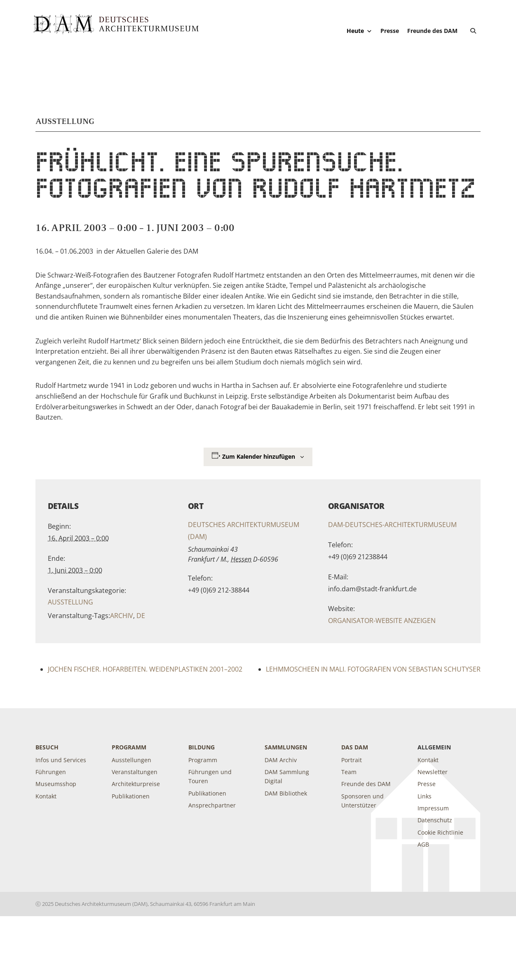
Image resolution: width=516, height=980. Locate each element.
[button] (473, 31)
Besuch (47, 747)
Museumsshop (56, 784)
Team (349, 772)
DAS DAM (355, 747)
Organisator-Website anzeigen (382, 621)
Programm (129, 747)
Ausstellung (70, 602)
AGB (423, 844)
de (141, 616)
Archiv (122, 616)
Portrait (352, 760)
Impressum (433, 808)
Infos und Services (61, 760)
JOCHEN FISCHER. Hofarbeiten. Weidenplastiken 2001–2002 (145, 669)
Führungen (51, 772)
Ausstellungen (131, 760)
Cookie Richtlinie (440, 832)
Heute (359, 31)
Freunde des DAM (432, 31)
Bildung (202, 747)
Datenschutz (435, 820)
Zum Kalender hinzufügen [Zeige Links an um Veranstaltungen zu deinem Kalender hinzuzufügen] (259, 456)
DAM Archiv (281, 760)
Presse (390, 31)
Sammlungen (286, 747)
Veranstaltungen (135, 772)
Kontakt (46, 796)
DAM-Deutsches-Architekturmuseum (392, 525)
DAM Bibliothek (286, 793)
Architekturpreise (136, 784)
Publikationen (131, 796)
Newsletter (433, 772)
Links (425, 796)
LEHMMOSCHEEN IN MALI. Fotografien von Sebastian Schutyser (373, 669)
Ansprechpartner (212, 805)
